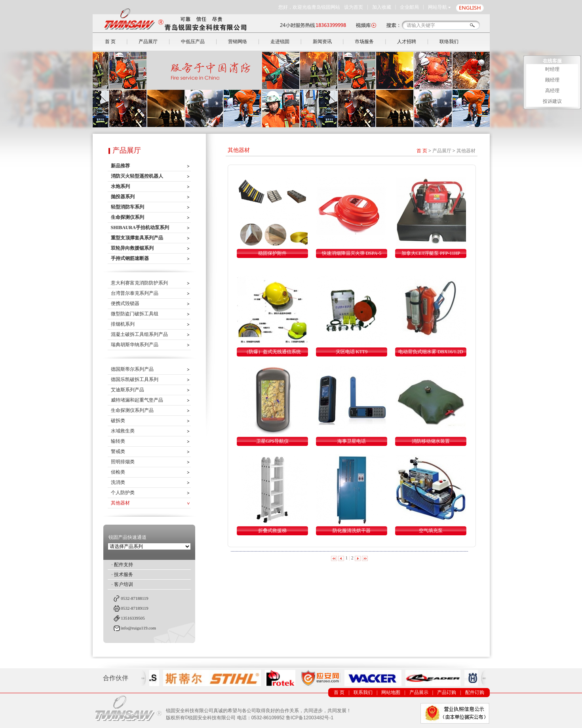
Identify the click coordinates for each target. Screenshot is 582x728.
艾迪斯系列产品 (127, 390)
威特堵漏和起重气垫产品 (137, 400)
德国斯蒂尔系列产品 (132, 369)
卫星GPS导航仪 (272, 441)
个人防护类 (123, 493)
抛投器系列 (123, 197)
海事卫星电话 (352, 441)
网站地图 (391, 692)
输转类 (118, 441)
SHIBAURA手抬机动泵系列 (140, 227)
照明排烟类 (123, 462)
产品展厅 (148, 42)
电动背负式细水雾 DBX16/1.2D (431, 352)
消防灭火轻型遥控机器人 (137, 176)
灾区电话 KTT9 (352, 352)
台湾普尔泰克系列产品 (135, 293)
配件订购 (475, 692)
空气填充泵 (431, 531)
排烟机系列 (123, 324)
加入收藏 (382, 7)
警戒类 (118, 451)
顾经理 (552, 80)
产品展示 (419, 692)
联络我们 (449, 42)
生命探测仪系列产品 (132, 410)
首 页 (110, 42)
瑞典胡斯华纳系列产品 (135, 345)
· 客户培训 (122, 584)
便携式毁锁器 (125, 303)
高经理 (552, 91)
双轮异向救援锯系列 (132, 248)
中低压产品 (193, 42)
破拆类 (118, 421)
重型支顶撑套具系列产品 (137, 238)
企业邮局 (409, 7)
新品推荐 (120, 166)
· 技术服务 (122, 574)
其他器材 (120, 503)
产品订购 (447, 692)
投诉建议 (552, 101)
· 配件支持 (122, 565)
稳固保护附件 (272, 253)
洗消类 (118, 482)
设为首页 (354, 7)
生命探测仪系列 (127, 217)
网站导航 (437, 7)
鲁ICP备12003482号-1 (310, 718)
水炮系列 (120, 186)
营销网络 (238, 42)
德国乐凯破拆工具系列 (135, 379)
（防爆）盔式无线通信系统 (272, 352)
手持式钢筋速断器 (130, 258)
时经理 (552, 69)
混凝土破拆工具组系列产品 (139, 334)
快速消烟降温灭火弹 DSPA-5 (352, 253)
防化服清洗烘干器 (352, 531)
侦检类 (118, 472)
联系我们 (363, 692)
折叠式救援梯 (272, 531)
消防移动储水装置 (431, 441)
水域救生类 (123, 431)
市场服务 (364, 42)
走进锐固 (280, 42)
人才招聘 (407, 42)
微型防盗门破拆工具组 (135, 314)
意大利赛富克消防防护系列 (139, 283)
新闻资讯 (322, 42)
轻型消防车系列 (127, 207)
